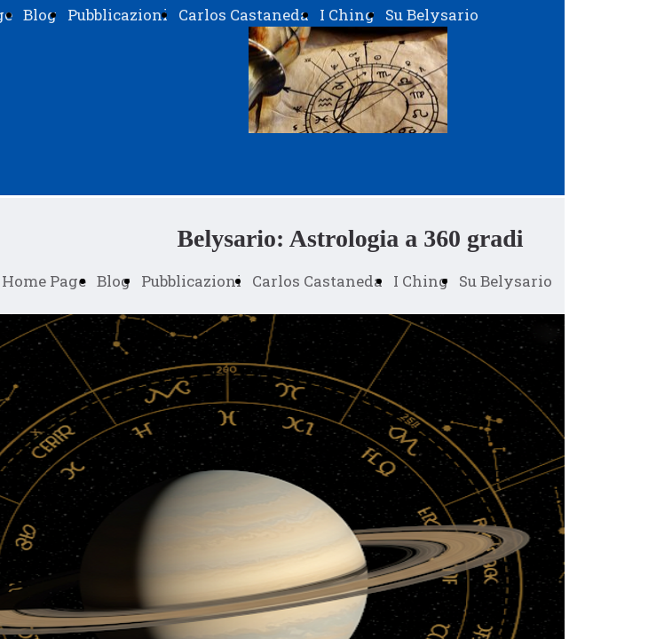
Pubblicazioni (118, 15)
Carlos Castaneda (244, 15)
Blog (40, 15)
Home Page (44, 281)
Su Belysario (432, 15)
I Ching (347, 15)
